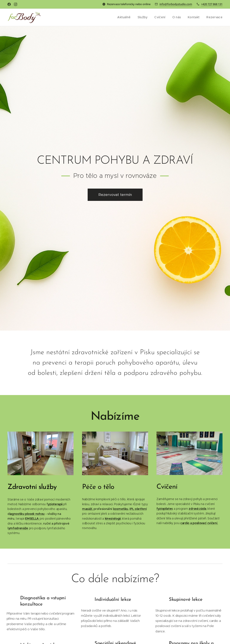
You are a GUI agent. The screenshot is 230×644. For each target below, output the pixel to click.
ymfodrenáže (18, 528)
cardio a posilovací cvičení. (199, 523)
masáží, (87, 509)
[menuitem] (127, 17)
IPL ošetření (138, 509)
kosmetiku (120, 509)
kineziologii (113, 518)
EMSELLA (32, 519)
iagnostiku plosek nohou (27, 514)
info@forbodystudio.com (176, 4)
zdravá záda (198, 509)
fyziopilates (165, 509)
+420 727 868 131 (212, 4)
